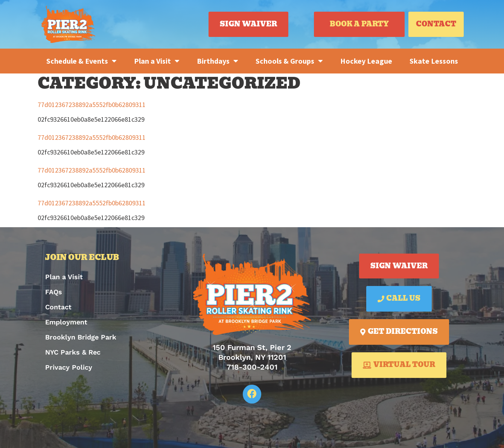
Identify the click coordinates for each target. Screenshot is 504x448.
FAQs (54, 292)
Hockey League (366, 61)
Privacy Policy (69, 367)
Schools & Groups (289, 61)
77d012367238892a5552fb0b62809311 (92, 105)
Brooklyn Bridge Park (81, 337)
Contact (58, 307)
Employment (66, 322)
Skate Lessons (434, 61)
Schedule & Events (81, 61)
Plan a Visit (157, 61)
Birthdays (218, 61)
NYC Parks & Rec (73, 352)
